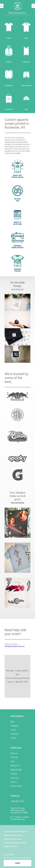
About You (15, 778)
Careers (14, 782)
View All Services (17, 289)
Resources (15, 766)
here (18, 153)
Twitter (13, 730)
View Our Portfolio (18, 503)
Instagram (15, 726)
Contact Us (15, 796)
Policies (14, 774)
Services (14, 753)
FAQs (13, 761)
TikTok (13, 738)
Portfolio (14, 757)
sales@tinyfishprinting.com (15, 646)
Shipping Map (16, 770)
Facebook (15, 734)
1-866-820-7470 (17, 801)
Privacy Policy (16, 786)
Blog (12, 722)
